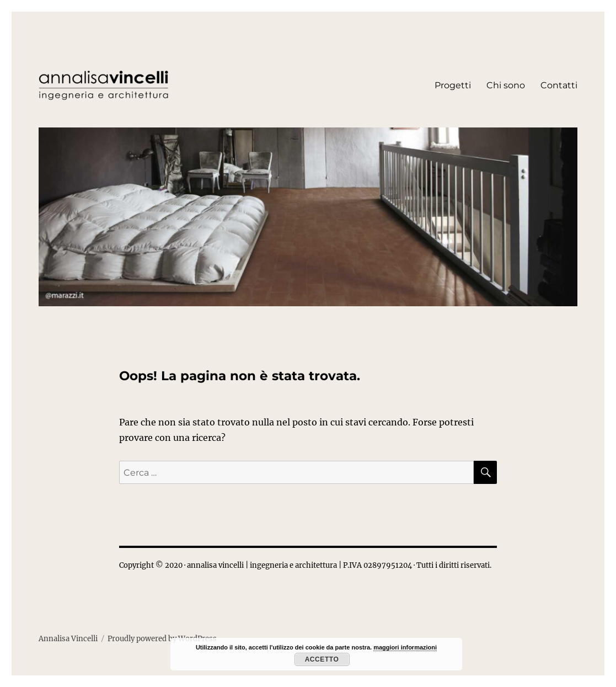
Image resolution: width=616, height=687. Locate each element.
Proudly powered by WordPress (162, 639)
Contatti (559, 85)
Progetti (453, 85)
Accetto (322, 659)
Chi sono (506, 85)
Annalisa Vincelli (68, 639)
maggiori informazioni (405, 647)
